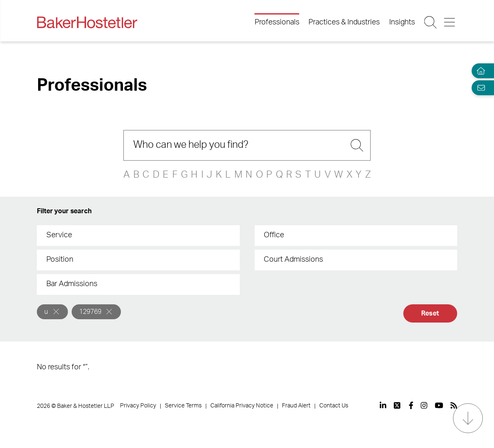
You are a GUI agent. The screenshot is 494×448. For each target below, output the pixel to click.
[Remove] (56, 312)
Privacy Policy (138, 406)
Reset (430, 313)
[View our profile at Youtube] (439, 405)
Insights (402, 22)
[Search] (247, 145)
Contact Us (334, 406)
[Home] (479, 71)
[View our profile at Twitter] (398, 405)
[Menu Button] (450, 22)
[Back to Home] (87, 22)
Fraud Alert (296, 406)
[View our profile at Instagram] (424, 405)
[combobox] (138, 236)
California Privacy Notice (242, 406)
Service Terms (183, 406)
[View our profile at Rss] (454, 405)
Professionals (277, 22)
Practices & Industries (344, 22)
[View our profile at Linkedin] (383, 405)
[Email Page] (479, 88)
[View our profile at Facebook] (411, 405)
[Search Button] (431, 22)
